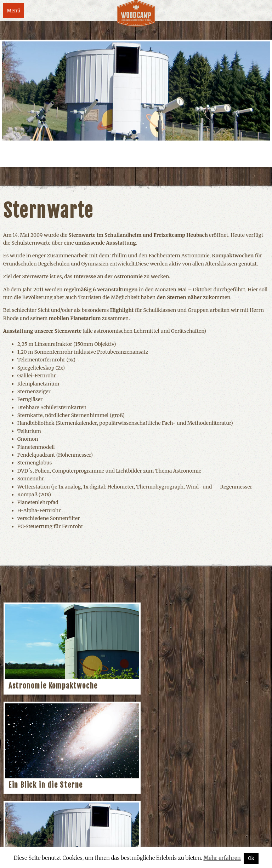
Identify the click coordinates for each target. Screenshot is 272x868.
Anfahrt (101, 838)
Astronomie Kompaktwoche (53, 686)
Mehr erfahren (222, 858)
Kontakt (73, 838)
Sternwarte (28, 785)
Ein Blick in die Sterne (182, 686)
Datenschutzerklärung (147, 838)
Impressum (40, 838)
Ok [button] (251, 858)
